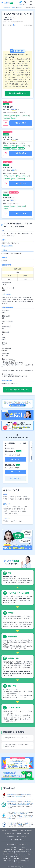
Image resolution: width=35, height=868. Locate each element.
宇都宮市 (20, 7)
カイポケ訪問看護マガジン (23, 861)
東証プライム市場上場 (16, 796)
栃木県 (14, 7)
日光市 (5, 511)
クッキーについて (22, 837)
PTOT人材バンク (16, 854)
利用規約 (29, 831)
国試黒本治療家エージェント (23, 852)
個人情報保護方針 (9, 834)
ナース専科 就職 (12, 847)
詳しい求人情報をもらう (17, 93)
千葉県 (5, 499)
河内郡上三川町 (15, 511)
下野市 (25, 507)
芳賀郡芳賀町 (7, 513)
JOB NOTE (6, 854)
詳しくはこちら (21, 123)
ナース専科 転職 (6, 7)
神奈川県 (19, 499)
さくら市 (6, 507)
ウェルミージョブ (8, 856)
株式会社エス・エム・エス (21, 812)
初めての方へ (5, 831)
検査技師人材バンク (24, 850)
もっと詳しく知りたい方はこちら (17, 390)
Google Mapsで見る (7, 246)
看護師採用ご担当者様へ (18, 831)
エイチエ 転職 (27, 854)
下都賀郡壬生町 (16, 507)
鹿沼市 (16, 513)
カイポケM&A (17, 863)
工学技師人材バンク (8, 852)
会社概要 (19, 834)
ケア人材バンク (7, 859)
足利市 (13, 521)
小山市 (20, 521)
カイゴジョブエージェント (23, 856)
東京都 (12, 499)
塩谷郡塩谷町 (7, 509)
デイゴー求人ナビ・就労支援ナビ (22, 859)
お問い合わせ (11, 837)
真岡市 (24, 511)
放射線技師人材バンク (10, 850)
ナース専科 (22, 847)
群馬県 (19, 497)
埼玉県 (25, 497)
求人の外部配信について (18, 840)
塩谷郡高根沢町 (19, 509)
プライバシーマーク (18, 825)
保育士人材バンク (8, 861)
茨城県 (12, 497)
